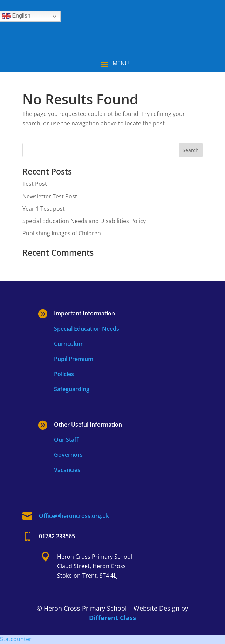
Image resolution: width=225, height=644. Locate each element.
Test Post (35, 184)
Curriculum (69, 344)
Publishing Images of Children (62, 233)
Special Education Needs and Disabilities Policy (84, 221)
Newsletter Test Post (50, 196)
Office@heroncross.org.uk (74, 516)
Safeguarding (72, 389)
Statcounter (16, 639)
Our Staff (66, 440)
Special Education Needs (87, 329)
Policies (64, 374)
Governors (68, 455)
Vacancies (67, 470)
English (16, 16)
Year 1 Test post (44, 209)
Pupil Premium (74, 359)
